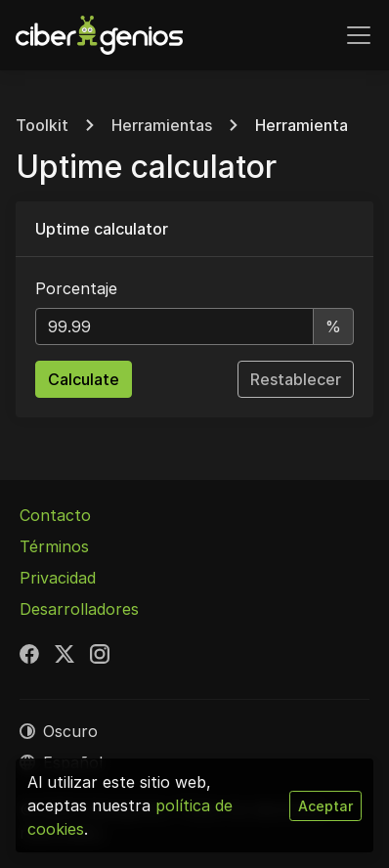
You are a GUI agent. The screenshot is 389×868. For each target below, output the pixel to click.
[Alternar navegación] (359, 35)
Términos (54, 546)
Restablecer (296, 379)
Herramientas (162, 125)
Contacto (55, 515)
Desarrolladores (79, 609)
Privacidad (58, 578)
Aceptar (325, 806)
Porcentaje (76, 288)
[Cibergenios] (99, 35)
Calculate (84, 379)
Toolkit (42, 125)
